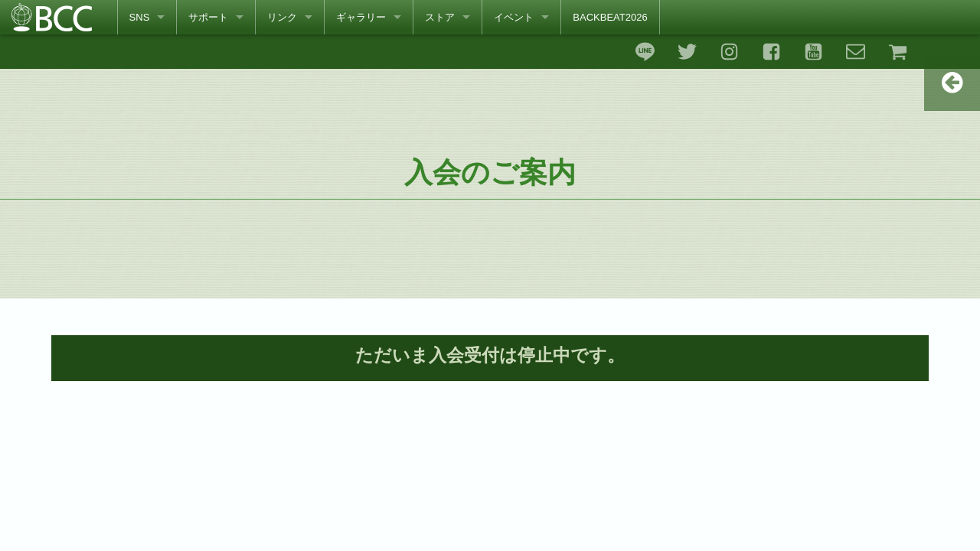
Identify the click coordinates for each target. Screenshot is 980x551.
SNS (140, 17)
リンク (282, 17)
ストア (440, 17)
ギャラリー (361, 17)
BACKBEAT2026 (610, 17)
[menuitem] (147, 17)
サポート (208, 17)
